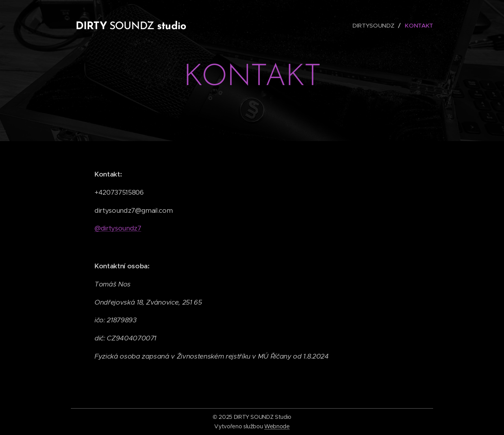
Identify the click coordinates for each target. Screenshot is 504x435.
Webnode (277, 426)
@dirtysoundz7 (118, 228)
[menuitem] (374, 26)
